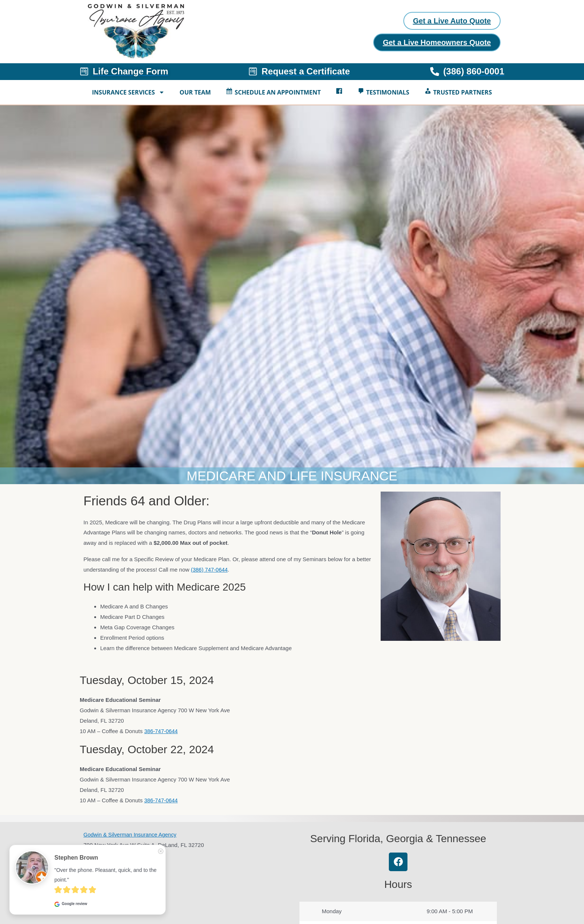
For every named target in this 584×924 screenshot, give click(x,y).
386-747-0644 (161, 733)
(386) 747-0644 (210, 571)
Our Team (195, 94)
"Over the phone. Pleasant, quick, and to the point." (106, 875)
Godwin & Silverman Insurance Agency (132, 836)
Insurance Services (128, 94)
